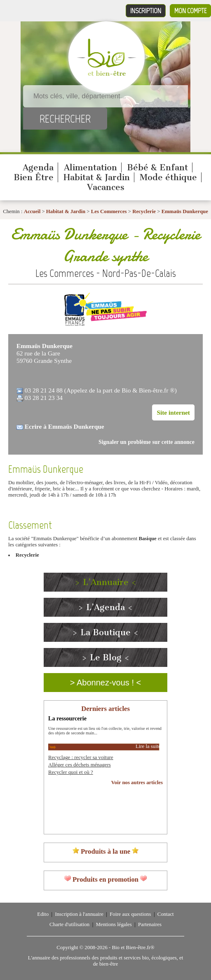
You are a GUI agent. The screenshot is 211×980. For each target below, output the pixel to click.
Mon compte (190, 11)
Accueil (32, 211)
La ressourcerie (67, 718)
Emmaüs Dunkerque (185, 211)
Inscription (146, 11)
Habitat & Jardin (97, 177)
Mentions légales (114, 924)
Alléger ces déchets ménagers (80, 765)
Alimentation (90, 167)
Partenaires (150, 924)
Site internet (173, 412)
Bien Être (34, 177)
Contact (166, 914)
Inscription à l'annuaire (79, 914)
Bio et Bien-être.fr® (133, 947)
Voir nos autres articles (137, 783)
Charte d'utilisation (69, 924)
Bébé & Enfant (157, 167)
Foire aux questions (130, 914)
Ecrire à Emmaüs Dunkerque (64, 426)
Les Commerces (109, 211)
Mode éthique (168, 177)
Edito (43, 914)
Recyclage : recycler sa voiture (81, 757)
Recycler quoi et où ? (71, 772)
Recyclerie (145, 211)
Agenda (38, 167)
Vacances (106, 187)
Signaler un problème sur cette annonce (147, 442)
